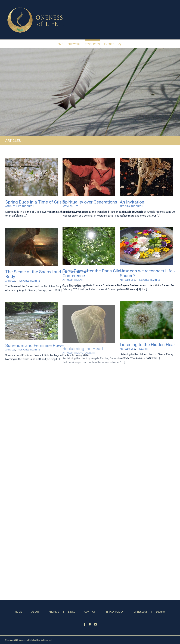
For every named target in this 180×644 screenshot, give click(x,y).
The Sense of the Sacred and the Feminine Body (46, 274)
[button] (120, 44)
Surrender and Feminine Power (35, 345)
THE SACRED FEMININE (148, 280)
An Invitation (132, 202)
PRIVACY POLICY (114, 612)
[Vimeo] (90, 624)
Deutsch (161, 612)
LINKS (72, 612)
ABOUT (35, 612)
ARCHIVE (54, 612)
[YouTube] (95, 624)
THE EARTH (28, 206)
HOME (18, 612)
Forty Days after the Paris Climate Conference (95, 273)
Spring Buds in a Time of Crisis (35, 202)
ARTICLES (10, 206)
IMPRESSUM (140, 612)
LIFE (19, 206)
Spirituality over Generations (90, 202)
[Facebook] (85, 624)
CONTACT (90, 612)
